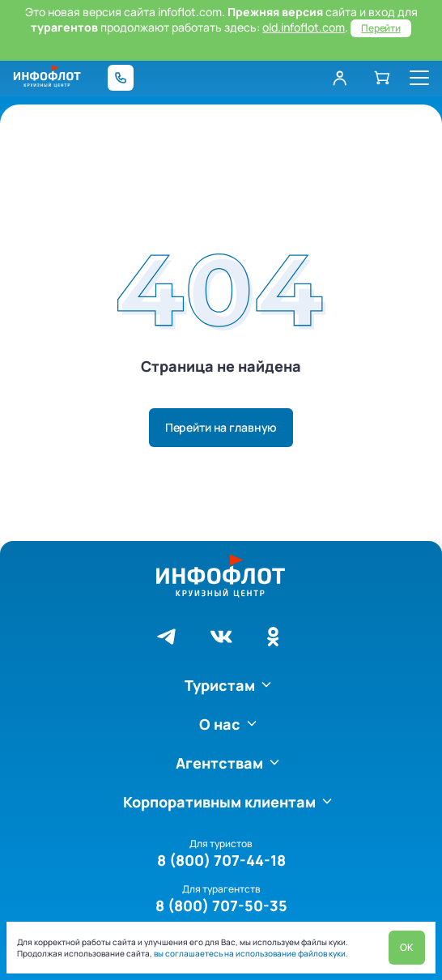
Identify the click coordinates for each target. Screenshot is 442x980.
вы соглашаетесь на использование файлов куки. (250, 953)
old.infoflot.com (304, 27)
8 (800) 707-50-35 (221, 905)
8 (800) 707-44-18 (221, 860)
